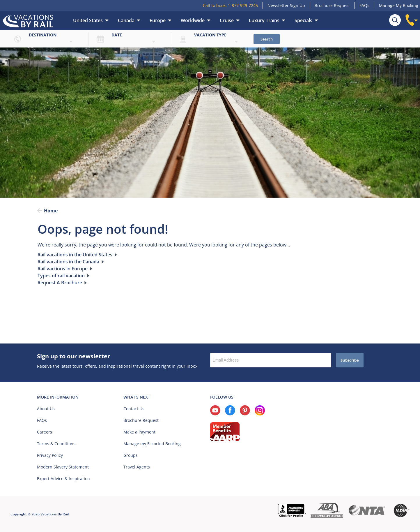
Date (117, 35)
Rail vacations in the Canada (68, 262)
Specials (303, 20)
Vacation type (210, 35)
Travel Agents (137, 467)
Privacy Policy (50, 455)
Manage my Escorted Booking (152, 444)
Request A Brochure (60, 283)
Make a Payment (139, 432)
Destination (43, 35)
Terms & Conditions (56, 444)
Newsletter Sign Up (286, 5)
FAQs (364, 5)
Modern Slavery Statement (63, 467)
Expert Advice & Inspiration (63, 479)
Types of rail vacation (61, 276)
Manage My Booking (399, 5)
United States (88, 20)
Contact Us (134, 409)
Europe (158, 20)
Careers (45, 432)
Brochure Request (332, 5)
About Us (46, 409)
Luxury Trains (264, 20)
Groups (131, 455)
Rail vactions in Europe (63, 269)
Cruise (227, 20)
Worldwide (193, 20)
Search (267, 39)
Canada (126, 20)
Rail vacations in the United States (75, 255)
